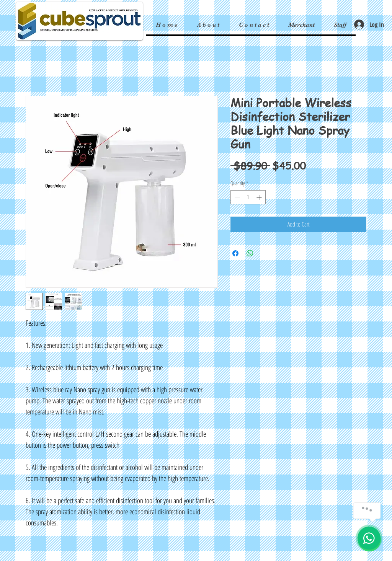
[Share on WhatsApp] (250, 253)
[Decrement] (236, 197)
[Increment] (260, 197)
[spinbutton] (248, 197)
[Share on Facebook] (235, 253)
